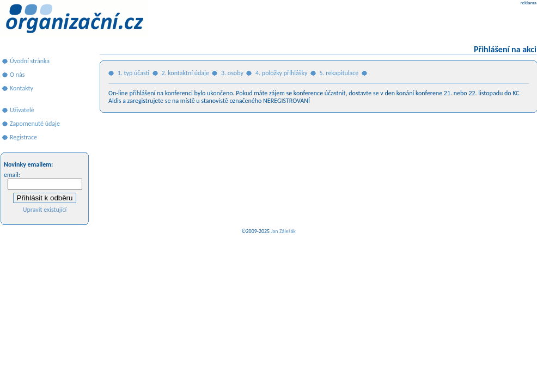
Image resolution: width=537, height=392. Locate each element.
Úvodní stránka (30, 61)
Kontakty (22, 88)
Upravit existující (45, 210)
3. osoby (232, 73)
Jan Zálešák (283, 231)
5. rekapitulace (339, 73)
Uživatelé (22, 110)
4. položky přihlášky (281, 73)
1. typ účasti (134, 73)
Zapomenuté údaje (35, 124)
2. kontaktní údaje (185, 73)
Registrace (23, 137)
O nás (17, 75)
